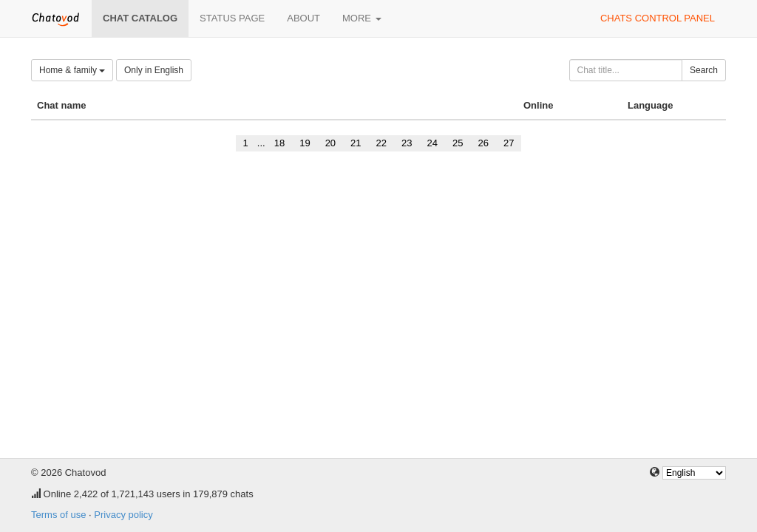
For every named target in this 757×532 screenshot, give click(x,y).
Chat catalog (140, 18)
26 (483, 143)
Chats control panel (658, 18)
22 (381, 143)
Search (704, 70)
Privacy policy (123, 515)
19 (305, 143)
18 (279, 143)
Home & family (72, 70)
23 (407, 143)
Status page (232, 18)
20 (330, 143)
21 (356, 143)
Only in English (154, 70)
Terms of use (58, 515)
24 (432, 143)
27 (509, 143)
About (303, 18)
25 (458, 143)
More (362, 18)
